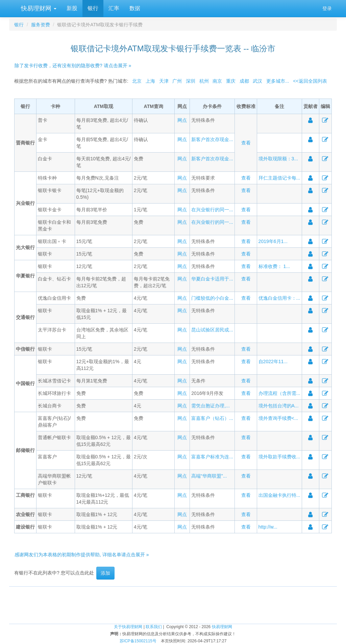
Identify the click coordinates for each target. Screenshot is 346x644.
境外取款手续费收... (279, 457)
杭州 (204, 81)
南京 (217, 81)
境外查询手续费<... (278, 418)
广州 (177, 81)
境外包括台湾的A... (279, 406)
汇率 (114, 8)
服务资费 (41, 25)
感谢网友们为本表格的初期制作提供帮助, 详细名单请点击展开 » (82, 555)
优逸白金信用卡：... (279, 298)
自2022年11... (273, 361)
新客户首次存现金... (212, 139)
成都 (244, 81)
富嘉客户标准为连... (212, 457)
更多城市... (278, 81)
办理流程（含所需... (279, 393)
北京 (137, 81)
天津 (164, 81)
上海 (150, 81)
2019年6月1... (273, 241)
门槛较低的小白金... (212, 298)
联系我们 (154, 627)
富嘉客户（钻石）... (212, 418)
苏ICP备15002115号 (138, 641)
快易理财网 (38, 8)
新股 (72, 8)
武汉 (257, 81)
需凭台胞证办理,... (211, 406)
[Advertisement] (173, 602)
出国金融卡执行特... (279, 495)
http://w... (268, 527)
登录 (327, 8)
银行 (93, 8)
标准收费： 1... (274, 266)
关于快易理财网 (128, 627)
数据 (135, 8)
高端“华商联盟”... (209, 476)
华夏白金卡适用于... (212, 279)
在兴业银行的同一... (212, 210)
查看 (246, 143)
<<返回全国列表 (310, 81)
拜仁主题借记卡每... (279, 178)
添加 (105, 573)
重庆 (231, 81)
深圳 (191, 81)
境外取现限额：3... (278, 159)
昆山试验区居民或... (212, 330)
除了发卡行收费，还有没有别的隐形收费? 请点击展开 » (73, 65)
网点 (182, 120)
